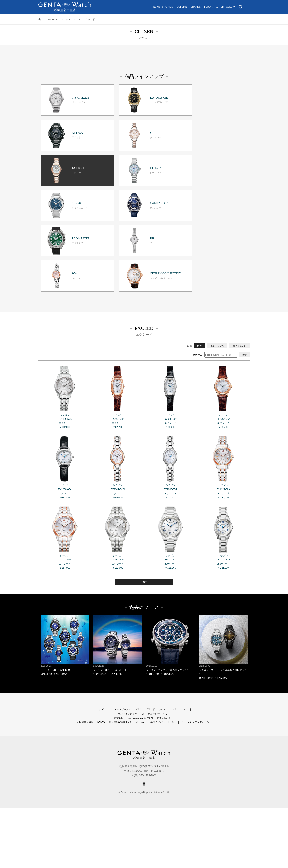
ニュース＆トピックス (119, 629)
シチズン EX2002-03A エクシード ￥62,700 (118, 316)
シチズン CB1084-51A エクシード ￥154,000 (65, 456)
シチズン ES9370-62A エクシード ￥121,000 (223, 456)
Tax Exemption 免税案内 (140, 637)
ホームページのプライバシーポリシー (156, 641)
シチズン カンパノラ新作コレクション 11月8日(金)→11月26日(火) (171, 565)
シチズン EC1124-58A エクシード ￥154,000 (223, 386)
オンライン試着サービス (131, 633)
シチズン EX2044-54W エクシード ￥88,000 (118, 386)
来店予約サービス (157, 633)
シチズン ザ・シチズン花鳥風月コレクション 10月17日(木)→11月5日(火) (223, 567)
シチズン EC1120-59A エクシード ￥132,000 (65, 316)
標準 (199, 265)
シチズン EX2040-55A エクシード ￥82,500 (171, 386)
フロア (162, 629)
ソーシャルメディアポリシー (196, 641)
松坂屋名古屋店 (85, 641)
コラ (137, 629)
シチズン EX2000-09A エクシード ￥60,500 (171, 316)
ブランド (150, 629)
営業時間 (119, 637)
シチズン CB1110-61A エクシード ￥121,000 (171, 456)
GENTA (101, 641)
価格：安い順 (217, 265)
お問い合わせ (164, 637)
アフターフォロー (179, 629)
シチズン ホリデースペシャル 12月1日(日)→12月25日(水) (118, 565)
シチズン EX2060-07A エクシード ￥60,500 (65, 386)
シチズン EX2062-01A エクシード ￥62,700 (223, 316)
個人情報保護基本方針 (120, 641)
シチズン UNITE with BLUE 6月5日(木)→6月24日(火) (65, 565)
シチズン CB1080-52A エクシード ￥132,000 (118, 456)
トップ (100, 629)
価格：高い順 (240, 265)
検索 (244, 274)
